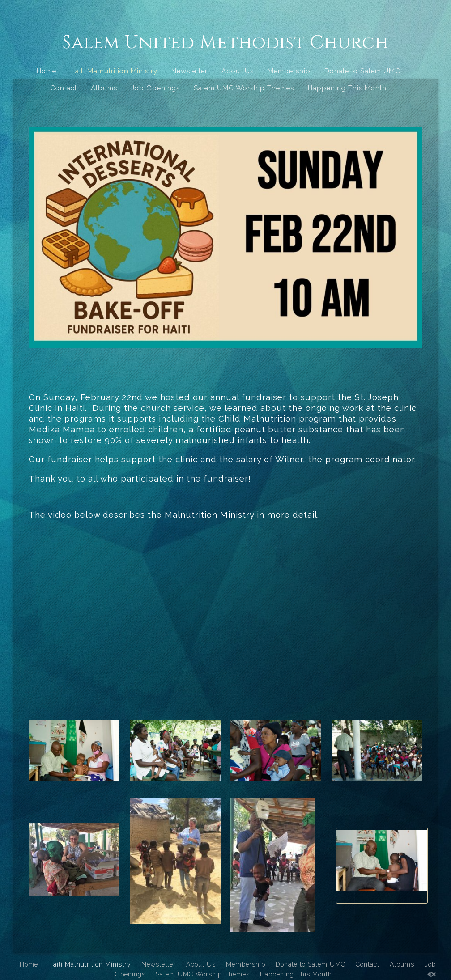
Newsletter (189, 71)
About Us (238, 71)
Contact (64, 88)
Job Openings (155, 88)
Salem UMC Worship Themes (244, 88)
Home (47, 71)
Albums (104, 88)
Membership (289, 71)
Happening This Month (347, 88)
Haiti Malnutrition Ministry (114, 71)
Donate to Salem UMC (362, 71)
